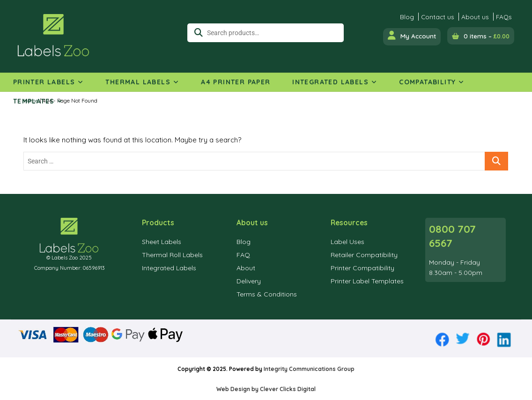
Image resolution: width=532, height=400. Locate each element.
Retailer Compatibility (364, 255)
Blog (407, 17)
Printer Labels (44, 82)
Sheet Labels (162, 242)
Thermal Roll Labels (172, 255)
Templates (34, 101)
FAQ (243, 255)
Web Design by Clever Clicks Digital (266, 389)
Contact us (438, 17)
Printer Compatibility (362, 268)
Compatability (427, 82)
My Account (412, 35)
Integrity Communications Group (309, 369)
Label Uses (347, 242)
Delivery (249, 281)
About (246, 268)
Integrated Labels (330, 82)
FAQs (504, 17)
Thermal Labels (138, 82)
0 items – (487, 36)
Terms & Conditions (267, 294)
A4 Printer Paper (236, 82)
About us (475, 17)
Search (195, 33)
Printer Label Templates (367, 281)
